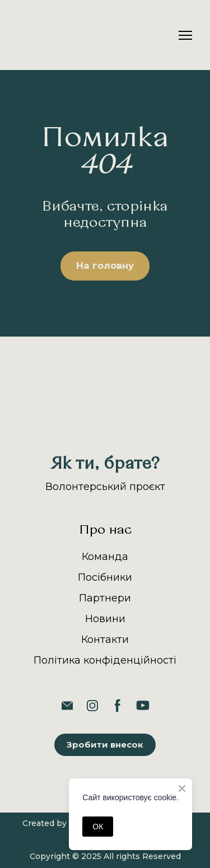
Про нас (105, 531)
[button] (105, 266)
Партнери (105, 598)
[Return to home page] (46, 35)
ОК (98, 827)
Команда (105, 557)
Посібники (105, 577)
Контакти (105, 640)
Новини (105, 619)
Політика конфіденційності (105, 660)
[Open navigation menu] (185, 35)
